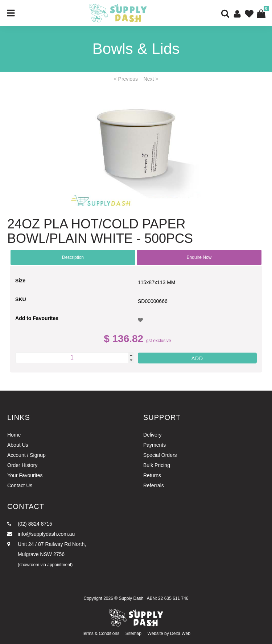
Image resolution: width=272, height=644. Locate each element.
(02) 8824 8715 (30, 524)
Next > (151, 79)
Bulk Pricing (157, 465)
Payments (154, 445)
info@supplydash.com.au (41, 534)
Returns (152, 475)
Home (14, 435)
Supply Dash (131, 598)
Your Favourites (25, 475)
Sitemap (133, 634)
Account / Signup (26, 455)
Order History (22, 465)
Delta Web (180, 634)
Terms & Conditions (100, 634)
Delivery (153, 435)
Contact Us (20, 485)
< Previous (126, 79)
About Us (18, 445)
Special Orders (160, 455)
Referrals (154, 485)
